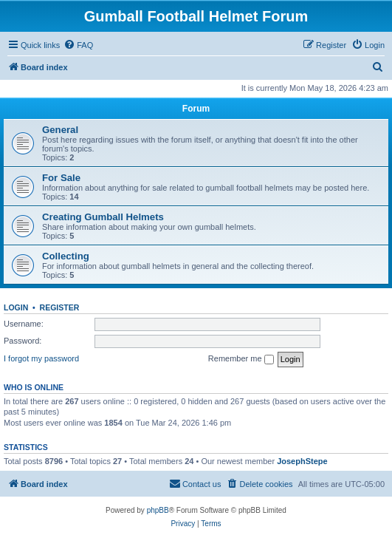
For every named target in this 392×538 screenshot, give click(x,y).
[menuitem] (78, 45)
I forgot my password (41, 358)
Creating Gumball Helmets (103, 217)
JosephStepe (302, 461)
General (60, 130)
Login (16, 307)
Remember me (241, 359)
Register (60, 307)
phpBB (158, 510)
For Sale (61, 178)
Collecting (66, 256)
